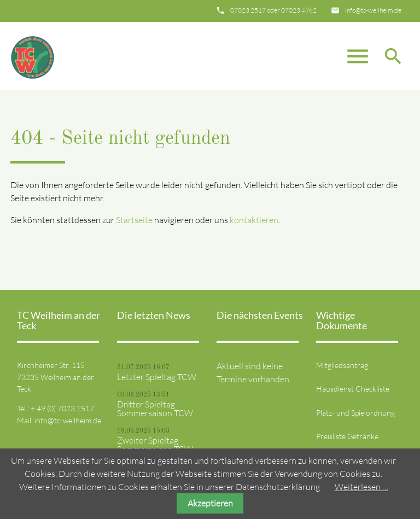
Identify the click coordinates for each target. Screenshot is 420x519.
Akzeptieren (210, 503)
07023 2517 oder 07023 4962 (273, 10)
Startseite (134, 220)
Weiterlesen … (361, 487)
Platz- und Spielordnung (355, 413)
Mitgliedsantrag (342, 365)
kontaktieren (254, 220)
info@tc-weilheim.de (373, 10)
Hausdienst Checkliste (353, 389)
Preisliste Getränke (347, 436)
